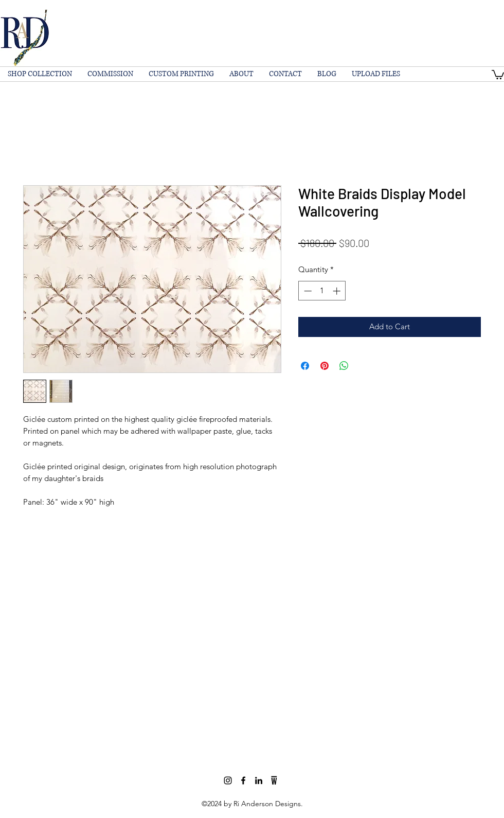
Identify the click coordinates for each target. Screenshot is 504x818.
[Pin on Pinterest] (325, 366)
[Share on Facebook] (305, 366)
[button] (498, 74)
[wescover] (274, 780)
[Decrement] (307, 291)
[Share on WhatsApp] (344, 366)
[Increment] (338, 291)
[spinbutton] (322, 291)
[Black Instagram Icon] (228, 780)
